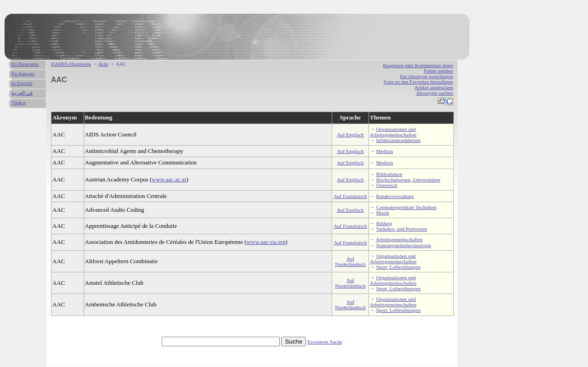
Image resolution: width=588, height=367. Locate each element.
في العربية (22, 93)
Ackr (103, 64)
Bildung (384, 223)
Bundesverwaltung (395, 196)
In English (22, 83)
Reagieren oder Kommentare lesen (418, 65)
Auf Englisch (350, 135)
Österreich (387, 185)
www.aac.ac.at (169, 179)
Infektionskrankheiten (399, 140)
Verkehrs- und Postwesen (402, 229)
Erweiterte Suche (325, 342)
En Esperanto (25, 64)
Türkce (19, 102)
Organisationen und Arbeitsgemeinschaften (393, 132)
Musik (383, 213)
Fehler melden (438, 71)
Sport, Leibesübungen (399, 267)
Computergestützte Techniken (406, 207)
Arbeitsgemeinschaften (399, 239)
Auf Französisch (350, 196)
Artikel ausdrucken (434, 87)
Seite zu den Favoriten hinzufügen (418, 82)
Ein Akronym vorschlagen (427, 76)
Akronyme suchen (435, 93)
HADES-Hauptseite (71, 64)
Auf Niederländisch (350, 261)
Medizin (385, 151)
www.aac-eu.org (266, 242)
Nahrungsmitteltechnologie (404, 245)
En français (23, 73)
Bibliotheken (389, 174)
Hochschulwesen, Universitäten (408, 180)
